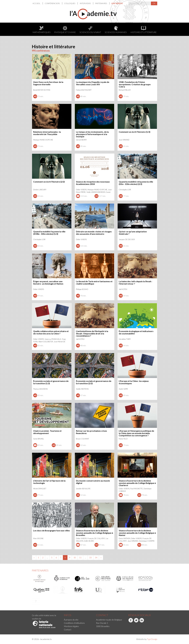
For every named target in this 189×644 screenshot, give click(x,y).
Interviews (85, 3)
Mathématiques (42, 30)
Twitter (136, 622)
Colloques (70, 3)
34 (96, 557)
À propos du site (71, 620)
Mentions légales (71, 626)
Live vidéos (117, 3)
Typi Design (152, 639)
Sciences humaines (116, 30)
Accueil (37, 3)
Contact (68, 629)
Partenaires (101, 3)
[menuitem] (38, 3)
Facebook (131, 622)
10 (75, 557)
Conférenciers (52, 3)
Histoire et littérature (144, 30)
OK (154, 3)
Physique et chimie (65, 30)
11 (80, 557)
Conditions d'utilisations (74, 623)
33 (90, 557)
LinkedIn (142, 622)
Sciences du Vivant (90, 30)
